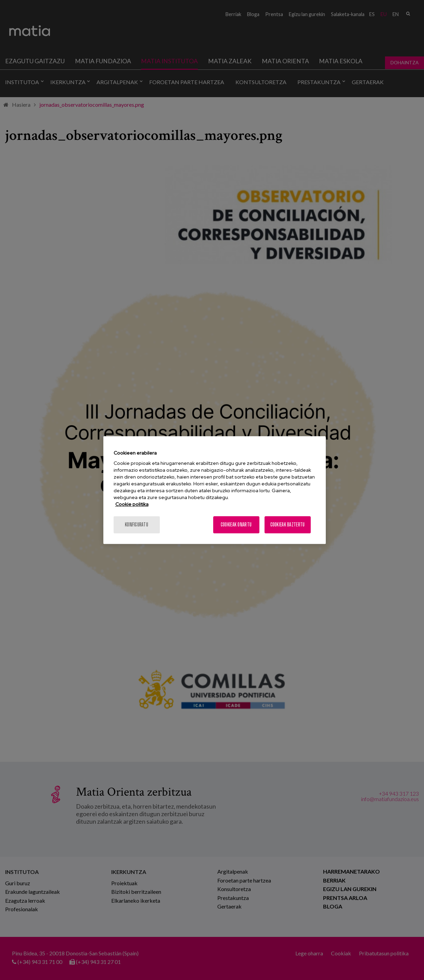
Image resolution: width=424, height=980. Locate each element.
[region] (215, 490)
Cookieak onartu (236, 525)
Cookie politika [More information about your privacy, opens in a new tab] (132, 504)
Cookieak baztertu (288, 525)
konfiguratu (137, 525)
